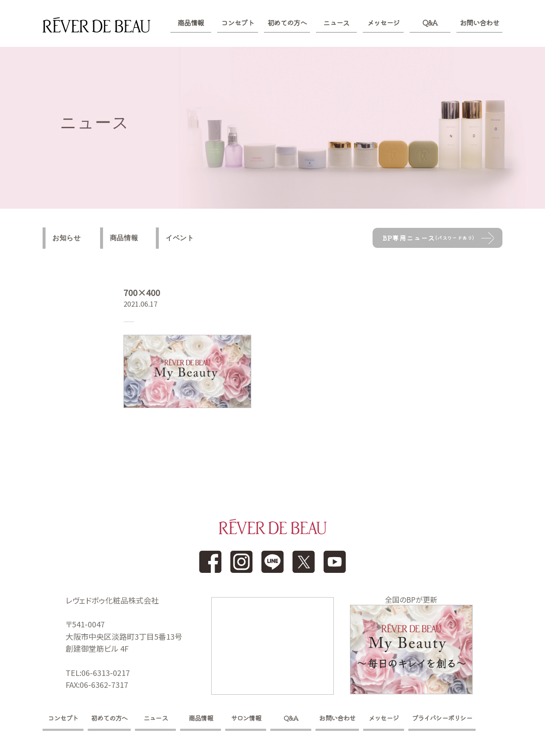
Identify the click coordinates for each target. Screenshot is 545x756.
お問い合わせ (479, 23)
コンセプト (237, 23)
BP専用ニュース (429, 238)
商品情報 (191, 23)
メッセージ (383, 23)
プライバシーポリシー (449, 719)
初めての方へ (287, 23)
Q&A (430, 23)
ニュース (336, 23)
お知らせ (67, 238)
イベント (187, 238)
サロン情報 (248, 719)
